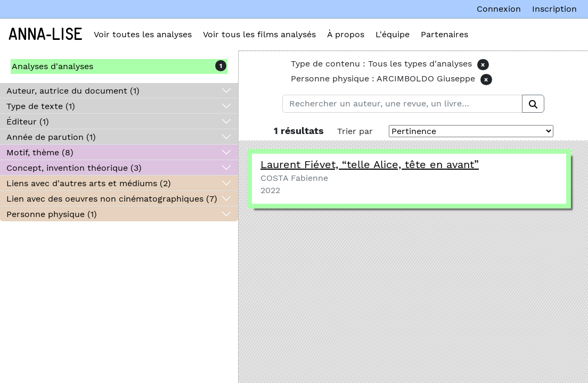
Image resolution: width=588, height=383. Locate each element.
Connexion (499, 9)
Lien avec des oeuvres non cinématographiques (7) (112, 199)
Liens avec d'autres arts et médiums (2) (89, 183)
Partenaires (444, 34)
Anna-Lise (46, 35)
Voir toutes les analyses (143, 34)
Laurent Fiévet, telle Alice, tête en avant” (370, 164)
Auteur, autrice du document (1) (73, 91)
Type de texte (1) (41, 106)
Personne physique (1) (52, 214)
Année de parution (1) (51, 137)
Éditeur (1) (28, 122)
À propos (346, 34)
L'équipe (393, 34)
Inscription (554, 9)
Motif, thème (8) (40, 152)
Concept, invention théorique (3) (74, 168)
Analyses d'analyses (52, 66)
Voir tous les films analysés (259, 34)
